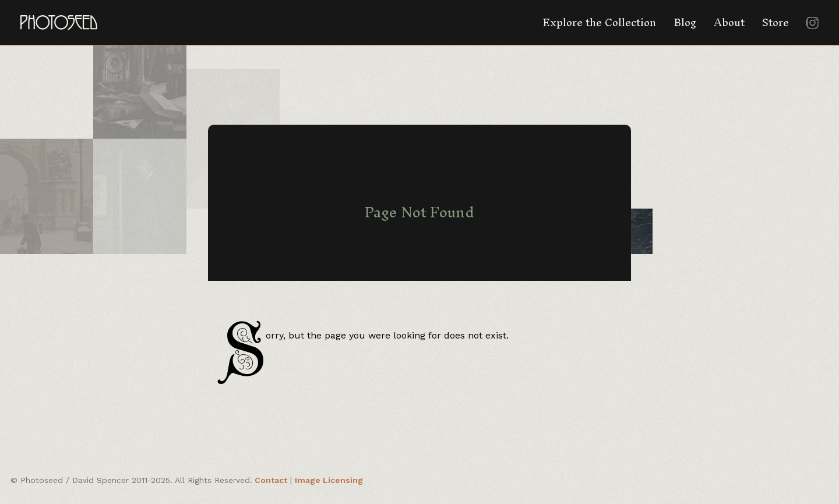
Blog (685, 22)
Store (775, 22)
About (729, 22)
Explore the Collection (599, 22)
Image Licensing (329, 480)
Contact (271, 480)
